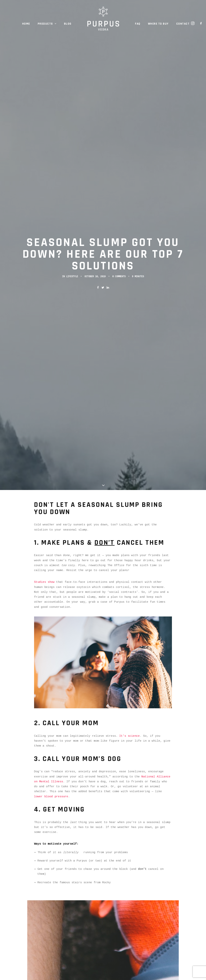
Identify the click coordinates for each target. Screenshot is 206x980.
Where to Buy (158, 24)
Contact (183, 24)
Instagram (89, 859)
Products (47, 24)
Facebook (46, 864)
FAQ (138, 24)
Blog (68, 24)
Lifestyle (72, 93)
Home (26, 24)
